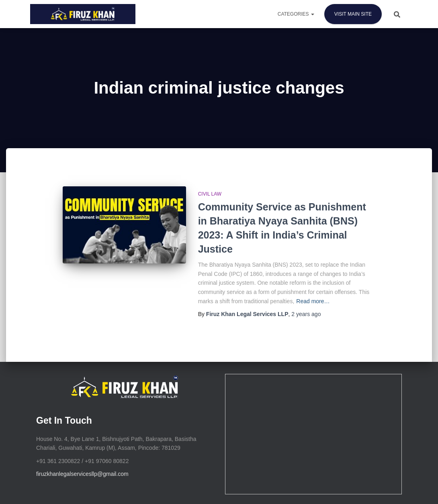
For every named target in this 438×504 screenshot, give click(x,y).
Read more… (313, 301)
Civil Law (210, 194)
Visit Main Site (353, 14)
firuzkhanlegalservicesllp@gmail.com (82, 474)
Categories (296, 14)
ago (306, 314)
